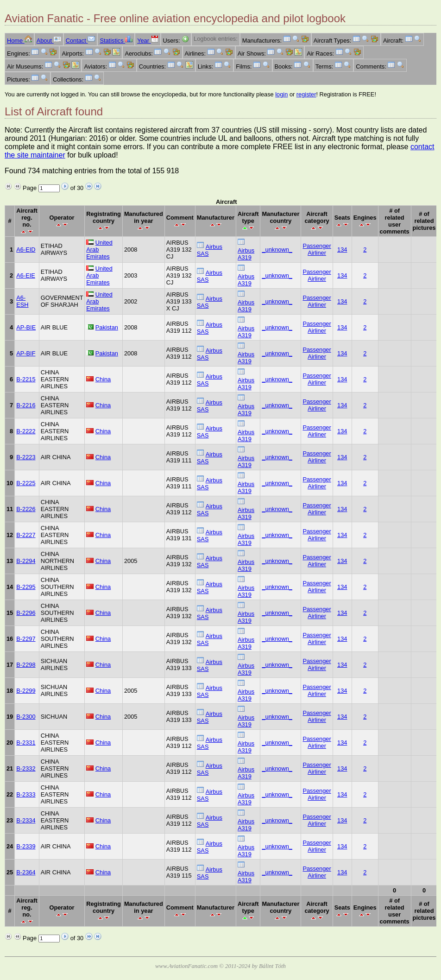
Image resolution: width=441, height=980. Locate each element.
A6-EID (26, 250)
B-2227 (26, 535)
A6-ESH (22, 301)
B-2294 (26, 561)
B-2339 (26, 846)
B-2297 (26, 639)
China (103, 379)
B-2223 (26, 457)
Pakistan (107, 327)
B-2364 (26, 872)
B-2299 (26, 691)
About (49, 41)
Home (19, 41)
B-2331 (26, 743)
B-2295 (26, 587)
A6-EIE (26, 275)
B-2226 (26, 509)
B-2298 (26, 665)
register (306, 94)
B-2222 (26, 431)
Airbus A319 (246, 254)
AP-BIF (26, 353)
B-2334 (26, 820)
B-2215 (26, 379)
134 (342, 250)
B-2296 (26, 613)
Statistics (116, 41)
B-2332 (26, 768)
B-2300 (26, 717)
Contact (81, 41)
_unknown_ (277, 250)
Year (148, 41)
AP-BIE (26, 327)
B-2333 (26, 794)
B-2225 (26, 483)
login (281, 94)
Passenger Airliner (317, 249)
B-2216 (26, 405)
